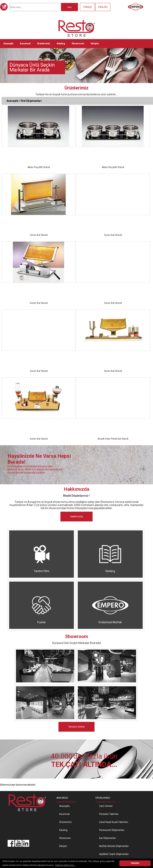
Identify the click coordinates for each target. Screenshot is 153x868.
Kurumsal (25, 44)
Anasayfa (8, 44)
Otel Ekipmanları (31, 101)
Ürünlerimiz (44, 44)
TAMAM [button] (135, 863)
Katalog (61, 44)
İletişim (95, 44)
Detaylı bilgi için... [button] (65, 865)
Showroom (78, 44)
